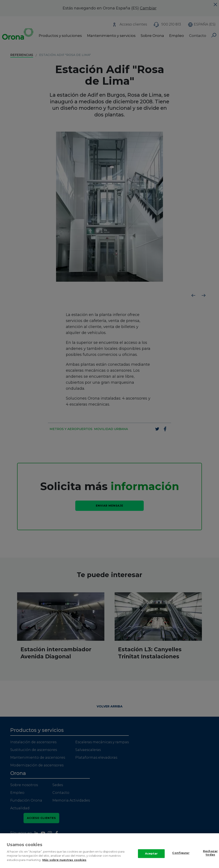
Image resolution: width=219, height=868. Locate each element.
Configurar (181, 857)
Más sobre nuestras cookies (64, 864)
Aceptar (151, 858)
